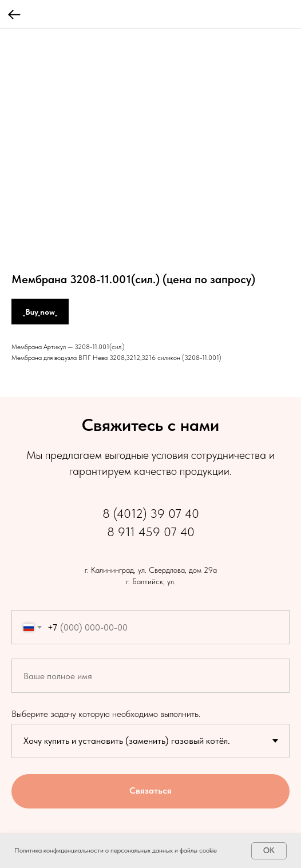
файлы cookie (198, 850)
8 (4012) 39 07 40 (151, 513)
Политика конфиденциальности (59, 850)
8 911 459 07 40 (151, 532)
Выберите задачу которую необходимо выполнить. (106, 714)
